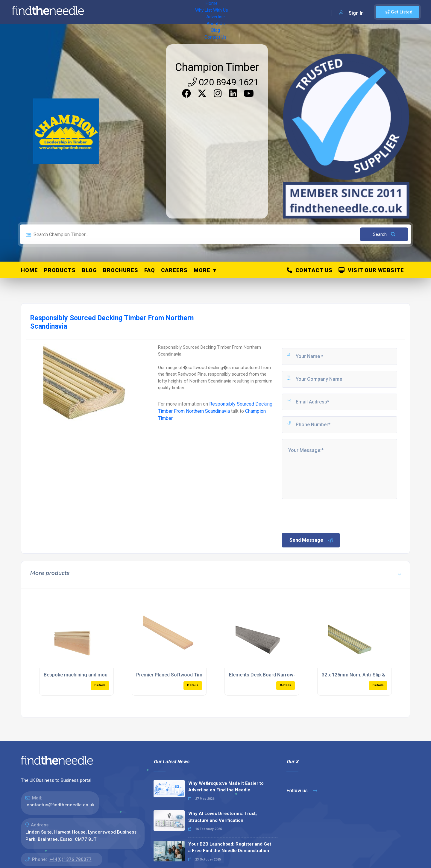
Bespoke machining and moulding (81, 675)
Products (60, 270)
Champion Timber (217, 67)
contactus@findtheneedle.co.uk (61, 805)
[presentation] (327, 515)
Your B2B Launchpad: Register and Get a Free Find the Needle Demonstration (230, 847)
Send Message (312, 540)
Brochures (121, 270)
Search (384, 234)
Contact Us (242, 12)
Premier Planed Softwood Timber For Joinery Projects (196, 675)
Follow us (302, 791)
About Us (197, 12)
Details (100, 685)
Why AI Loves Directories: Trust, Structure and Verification (223, 817)
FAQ (150, 270)
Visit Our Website (371, 270)
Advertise (171, 12)
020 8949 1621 (223, 82)
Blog (218, 12)
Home (106, 12)
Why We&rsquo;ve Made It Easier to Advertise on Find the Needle (226, 787)
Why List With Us (136, 12)
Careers (174, 270)
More (202, 270)
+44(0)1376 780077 (70, 859)
